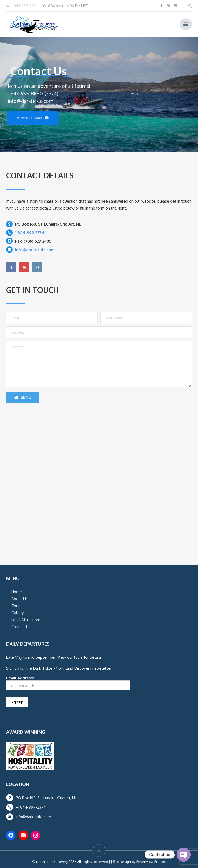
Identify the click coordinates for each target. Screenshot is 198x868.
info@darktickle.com (33, 817)
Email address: (68, 683)
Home (17, 592)
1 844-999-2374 (30, 233)
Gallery (18, 613)
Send (23, 397)
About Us (19, 599)
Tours (16, 606)
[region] (99, 94)
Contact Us (21, 627)
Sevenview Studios (151, 862)
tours (78, 657)
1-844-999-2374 (25, 6)
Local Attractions (26, 620)
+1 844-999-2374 (31, 807)
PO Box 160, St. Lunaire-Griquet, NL (46, 798)
